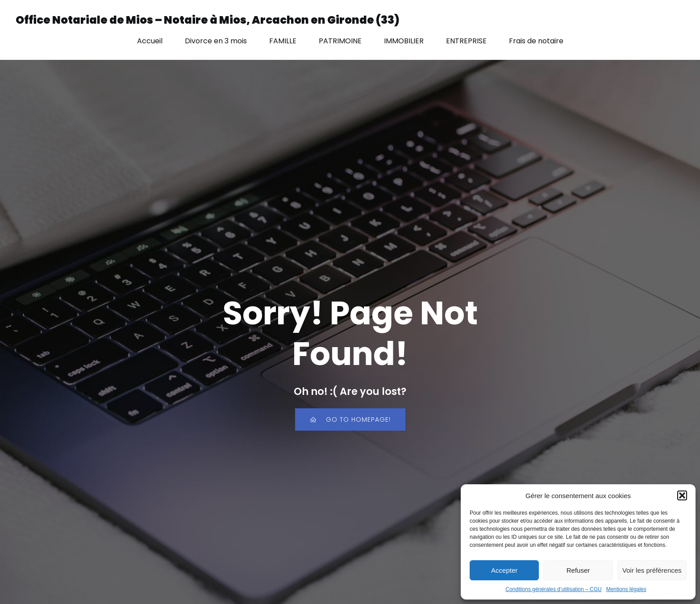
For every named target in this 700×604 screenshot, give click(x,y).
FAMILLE (283, 41)
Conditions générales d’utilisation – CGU (553, 589)
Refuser (578, 570)
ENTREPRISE (466, 41)
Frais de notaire (536, 41)
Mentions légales (626, 589)
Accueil (150, 41)
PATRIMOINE (340, 41)
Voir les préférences (652, 570)
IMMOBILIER (404, 41)
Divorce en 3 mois (216, 41)
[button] (682, 495)
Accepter (504, 570)
